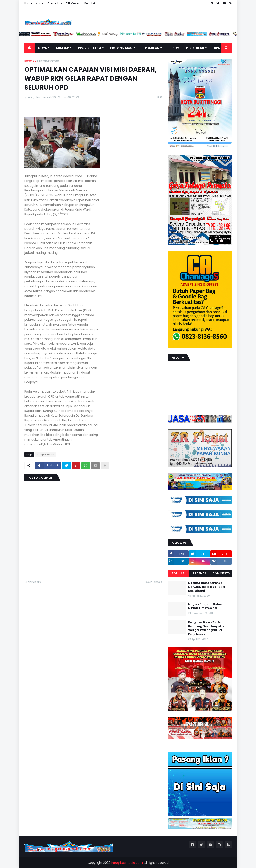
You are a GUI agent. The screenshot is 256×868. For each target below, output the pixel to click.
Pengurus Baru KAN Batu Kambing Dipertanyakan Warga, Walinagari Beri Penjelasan (207, 628)
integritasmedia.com (127, 863)
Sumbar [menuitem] (62, 48)
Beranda (30, 61)
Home (28, 3)
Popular (178, 573)
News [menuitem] (43, 48)
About (40, 3)
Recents (200, 573)
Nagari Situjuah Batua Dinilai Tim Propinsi (205, 606)
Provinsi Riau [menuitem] (121, 48)
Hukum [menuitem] (174, 48)
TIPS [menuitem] (217, 48)
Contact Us (55, 3)
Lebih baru (34, 582)
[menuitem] (30, 48)
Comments (221, 573)
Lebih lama (152, 582)
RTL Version (73, 3)
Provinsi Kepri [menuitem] (90, 48)
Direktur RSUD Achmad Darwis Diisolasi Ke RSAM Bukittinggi (207, 587)
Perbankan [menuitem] (150, 48)
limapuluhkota (49, 61)
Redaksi (90, 3)
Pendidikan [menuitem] (195, 48)
